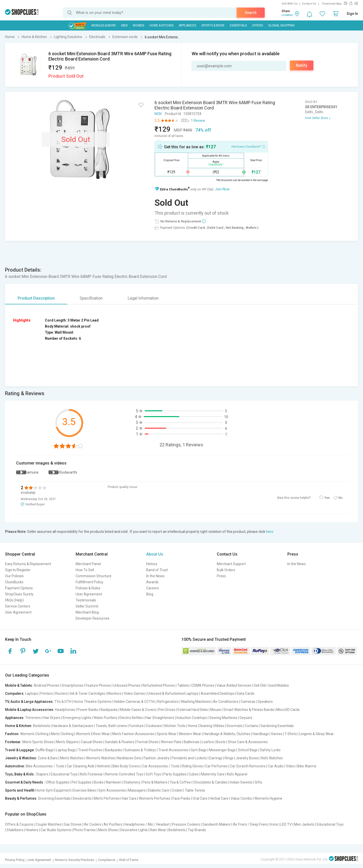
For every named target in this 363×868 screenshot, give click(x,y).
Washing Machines (196, 702)
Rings (229, 758)
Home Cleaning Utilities (206, 726)
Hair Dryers (52, 718)
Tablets (183, 685)
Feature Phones (98, 685)
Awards (152, 582)
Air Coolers (93, 824)
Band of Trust (157, 570)
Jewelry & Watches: (21, 758)
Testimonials (86, 600)
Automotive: (15, 766)
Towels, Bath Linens (111, 726)
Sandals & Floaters (120, 742)
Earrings (216, 758)
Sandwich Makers (217, 824)
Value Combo (241, 798)
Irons (274, 824)
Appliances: (15, 718)
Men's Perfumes (107, 798)
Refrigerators (168, 702)
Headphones (65, 710)
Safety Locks (270, 750)
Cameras (248, 702)
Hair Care (129, 798)
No (340, 498)
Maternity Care (213, 774)
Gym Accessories (112, 790)
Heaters (32, 830)
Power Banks (88, 710)
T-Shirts (291, 734)
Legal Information (143, 298)
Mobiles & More (104, 25)
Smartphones (72, 685)
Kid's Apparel (237, 774)
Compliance (107, 860)
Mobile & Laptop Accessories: (30, 710)
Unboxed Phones (127, 685)
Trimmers (33, 718)
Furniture (137, 726)
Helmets (103, 766)
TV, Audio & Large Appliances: (29, 702)
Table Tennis (195, 790)
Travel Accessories (173, 750)
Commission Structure (94, 576)
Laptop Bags (66, 750)
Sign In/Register (18, 570)
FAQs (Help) (14, 600)
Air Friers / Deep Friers (250, 824)
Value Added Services (234, 685)
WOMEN (139, 25)
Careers (153, 588)
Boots (221, 742)
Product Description (36, 298)
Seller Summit (87, 606)
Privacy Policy (15, 860)
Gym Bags (199, 750)
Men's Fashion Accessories (133, 734)
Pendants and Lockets (189, 758)
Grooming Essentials (54, 798)
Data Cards (246, 693)
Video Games (134, 693)
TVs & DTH (63, 702)
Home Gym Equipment (53, 790)
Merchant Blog (87, 612)
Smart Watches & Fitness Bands (249, 710)
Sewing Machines (223, 718)
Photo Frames (85, 830)
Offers (258, 25)
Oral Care (200, 798)
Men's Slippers (67, 742)
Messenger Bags (222, 750)
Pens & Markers (155, 782)
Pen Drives (167, 710)
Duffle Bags (45, 750)
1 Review (198, 121)
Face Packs (181, 798)
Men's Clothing (62, 734)
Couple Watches (49, 824)
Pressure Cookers (186, 824)
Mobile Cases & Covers (138, 710)
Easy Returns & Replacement (28, 564)
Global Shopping (281, 25)
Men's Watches (72, 758)
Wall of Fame (129, 860)
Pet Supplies (82, 782)
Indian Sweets (241, 782)
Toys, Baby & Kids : (20, 774)
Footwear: (13, 742)
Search (251, 13)
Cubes (194, 774)
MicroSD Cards (288, 710)
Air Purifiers (113, 824)
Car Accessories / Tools (161, 766)
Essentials (238, 25)
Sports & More (213, 25)
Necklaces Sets (129, 758)
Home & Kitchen (161, 25)
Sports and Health (20, 790)
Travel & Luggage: (20, 750)
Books (99, 782)
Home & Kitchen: (19, 726)
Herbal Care (219, 798)
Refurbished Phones (159, 685)
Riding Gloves (192, 766)
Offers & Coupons (19, 824)
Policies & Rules (88, 588)
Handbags (261, 734)
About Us (155, 554)
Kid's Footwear (91, 774)
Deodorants (82, 798)
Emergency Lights (77, 718)
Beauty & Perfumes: (21, 798)
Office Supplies (57, 782)
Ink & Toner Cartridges (88, 693)
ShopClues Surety (19, 594)
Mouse (216, 710)
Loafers (208, 742)
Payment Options (19, 588)
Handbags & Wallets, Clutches (227, 734)
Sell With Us (290, 4)
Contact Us (309, 4)
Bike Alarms (307, 766)
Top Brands (197, 830)
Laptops (32, 693)
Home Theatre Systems (93, 702)
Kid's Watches (272, 758)
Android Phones (47, 685)
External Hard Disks (193, 710)
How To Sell (85, 570)
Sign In (352, 14)
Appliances (187, 25)
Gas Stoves (73, 824)
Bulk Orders (226, 570)
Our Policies (14, 576)
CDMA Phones (203, 685)
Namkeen (114, 782)
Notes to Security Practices (74, 860)
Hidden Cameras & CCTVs (134, 702)
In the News (155, 576)
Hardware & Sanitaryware (73, 726)
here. (270, 532)
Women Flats (171, 742)
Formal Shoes (148, 742)
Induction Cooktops (192, 718)
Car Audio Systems (56, 830)
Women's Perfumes (155, 798)
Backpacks (109, 710)
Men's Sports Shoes (38, 742)
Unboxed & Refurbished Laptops (173, 693)
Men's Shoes (108, 830)
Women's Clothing (34, 734)
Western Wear (190, 734)
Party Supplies (175, 774)
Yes (327, 498)
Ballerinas (192, 742)
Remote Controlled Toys (124, 774)
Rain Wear (158, 830)
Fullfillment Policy (89, 582)
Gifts (258, 782)
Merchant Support (231, 564)
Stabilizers (15, 830)
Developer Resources (93, 618)
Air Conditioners (226, 702)
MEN (124, 25)
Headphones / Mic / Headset (147, 824)
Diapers (42, 774)
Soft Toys (153, 774)
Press (221, 576)
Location (287, 15)
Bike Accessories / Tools (45, 766)
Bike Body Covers (126, 766)
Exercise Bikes (85, 790)
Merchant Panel (88, 564)
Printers (47, 693)
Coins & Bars (48, 758)
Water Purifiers (105, 718)
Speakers (265, 702)
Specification (91, 298)
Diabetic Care (159, 790)
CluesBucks (14, 582)
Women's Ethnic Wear (93, 734)
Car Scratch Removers (248, 766)
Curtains (251, 726)
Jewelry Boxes (247, 758)
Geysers (246, 718)
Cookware (154, 726)
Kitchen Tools (175, 726)
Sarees (277, 734)
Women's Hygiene (268, 798)
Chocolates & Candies (210, 782)
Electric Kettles (131, 718)
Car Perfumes (216, 766)
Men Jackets (304, 824)
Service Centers (18, 606)
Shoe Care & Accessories (248, 742)
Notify (302, 65)
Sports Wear (167, 734)
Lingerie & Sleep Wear (316, 734)
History (152, 564)
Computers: (15, 693)
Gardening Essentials (277, 726)
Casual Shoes (92, 742)
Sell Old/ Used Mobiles (271, 685)
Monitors (114, 693)
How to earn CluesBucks (248, 146)
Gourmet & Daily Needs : (25, 782)
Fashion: (12, 734)
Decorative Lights (134, 830)
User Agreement (18, 612)
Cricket (177, 790)
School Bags (248, 750)
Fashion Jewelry (157, 758)
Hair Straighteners (160, 718)
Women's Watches (100, 758)
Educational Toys (64, 774)
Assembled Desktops (218, 693)
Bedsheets (42, 726)
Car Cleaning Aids (81, 766)
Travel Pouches (90, 750)
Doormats (235, 726)
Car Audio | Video (281, 766)
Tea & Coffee (180, 782)
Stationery (132, 782)
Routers (62, 693)
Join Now (222, 189)
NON (158, 114)
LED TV (286, 824)
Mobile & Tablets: (19, 685)
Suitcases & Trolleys (140, 750)
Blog (150, 594)
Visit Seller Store (316, 118)
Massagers (137, 790)
